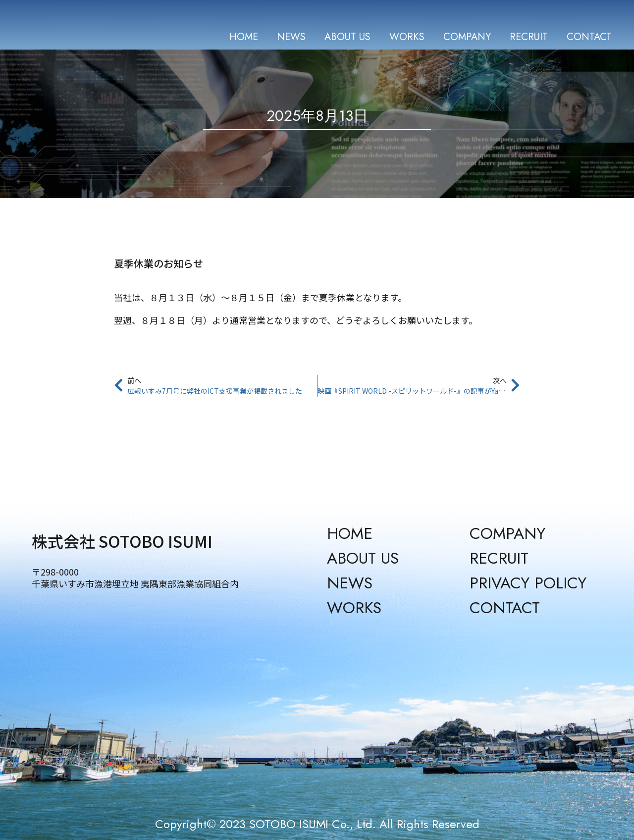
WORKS (407, 37)
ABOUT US (347, 37)
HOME (244, 37)
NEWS (291, 37)
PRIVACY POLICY (528, 583)
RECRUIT (529, 37)
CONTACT (589, 37)
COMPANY (467, 37)
